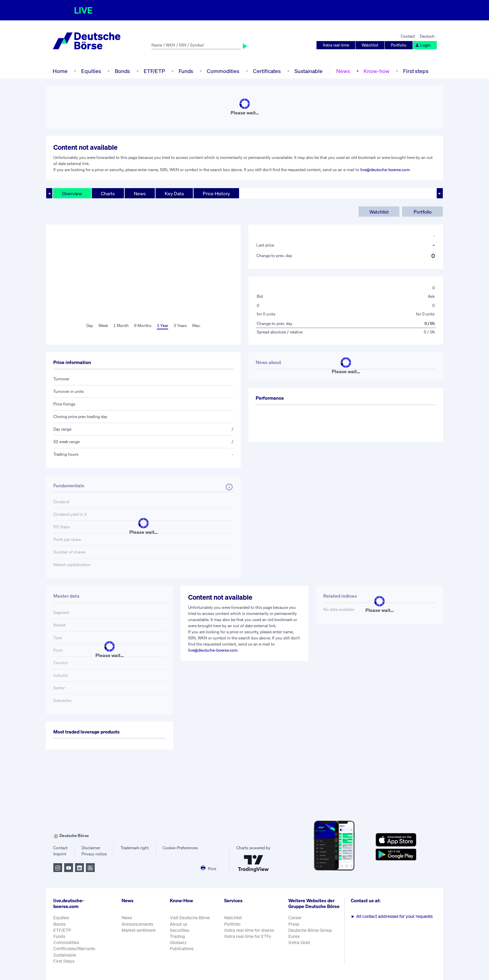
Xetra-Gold (299, 942)
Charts (108, 193)
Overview (72, 193)
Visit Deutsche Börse (190, 918)
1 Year (162, 325)
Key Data (174, 193)
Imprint (60, 854)
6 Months (143, 325)
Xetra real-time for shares (249, 930)
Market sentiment (139, 930)
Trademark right (135, 848)
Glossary (178, 942)
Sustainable (309, 71)
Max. (196, 325)
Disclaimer (91, 848)
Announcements (137, 924)
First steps (416, 71)
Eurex (294, 936)
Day (90, 325)
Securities (179, 930)
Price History (216, 193)
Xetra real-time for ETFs (248, 936)
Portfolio (399, 45)
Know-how (377, 71)
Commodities (223, 71)
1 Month (121, 325)
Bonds (122, 71)
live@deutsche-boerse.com (385, 170)
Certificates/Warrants (74, 949)
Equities (91, 71)
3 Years (180, 325)
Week (103, 325)
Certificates (267, 71)
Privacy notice (94, 854)
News (343, 71)
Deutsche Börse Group (310, 930)
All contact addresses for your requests (392, 916)
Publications (182, 949)
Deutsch (427, 36)
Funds (186, 71)
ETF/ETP (154, 71)
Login (423, 45)
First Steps (64, 961)
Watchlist (370, 45)
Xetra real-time (336, 45)
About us (178, 924)
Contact (408, 36)
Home (60, 71)
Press (294, 924)
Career (295, 918)
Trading (177, 936)
